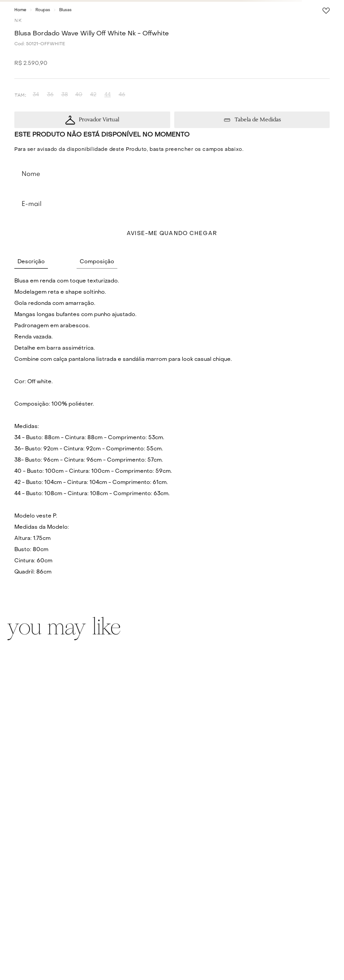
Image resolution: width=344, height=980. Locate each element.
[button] (36, 95)
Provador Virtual (99, 120)
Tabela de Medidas (258, 120)
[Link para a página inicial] (20, 10)
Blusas (65, 10)
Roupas (43, 10)
